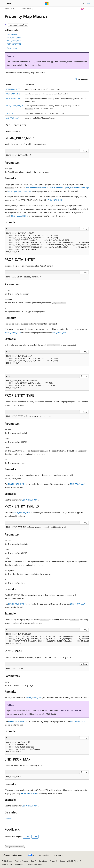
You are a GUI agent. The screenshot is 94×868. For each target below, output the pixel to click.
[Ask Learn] (83, 9)
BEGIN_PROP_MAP (14, 38)
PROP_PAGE (10, 113)
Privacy (53, 861)
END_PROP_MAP (12, 118)
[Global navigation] (2, 3)
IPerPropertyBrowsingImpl (37, 188)
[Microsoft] (47, 3)
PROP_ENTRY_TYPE (14, 44)
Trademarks (19, 864)
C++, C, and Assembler (22, 9)
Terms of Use (7, 864)
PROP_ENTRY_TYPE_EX (14, 106)
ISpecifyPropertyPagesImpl (20, 191)
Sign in (89, 3)
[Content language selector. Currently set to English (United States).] (13, 855)
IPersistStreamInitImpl (80, 188)
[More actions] (87, 9)
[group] (47, 243)
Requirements (12, 34)
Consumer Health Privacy (70, 861)
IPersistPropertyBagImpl (59, 188)
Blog (33, 861)
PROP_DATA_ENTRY (14, 41)
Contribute (43, 861)
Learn (7, 9)
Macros (8, 818)
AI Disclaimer (7, 861)
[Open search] (83, 3)
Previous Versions (21, 861)
